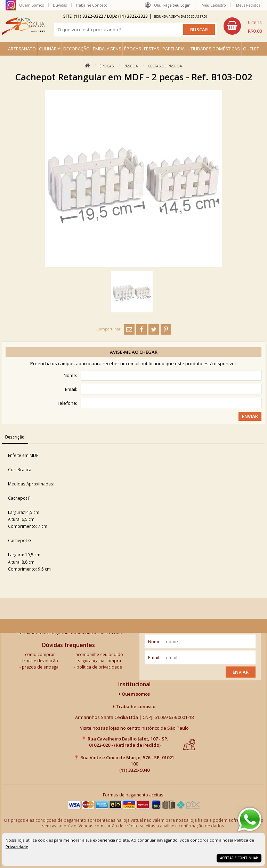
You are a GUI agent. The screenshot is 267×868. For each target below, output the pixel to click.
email (154, 657)
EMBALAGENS (107, 49)
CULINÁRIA (50, 49)
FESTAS (152, 49)
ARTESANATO (22, 49)
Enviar (241, 672)
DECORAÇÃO (76, 49)
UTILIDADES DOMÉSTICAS (214, 49)
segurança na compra (99, 661)
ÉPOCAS (133, 49)
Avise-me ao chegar (134, 352)
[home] (23, 26)
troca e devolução (40, 661)
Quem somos (134, 694)
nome (154, 641)
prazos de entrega (40, 667)
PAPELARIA (173, 49)
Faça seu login (177, 5)
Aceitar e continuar (239, 858)
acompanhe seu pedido (99, 654)
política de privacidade (99, 667)
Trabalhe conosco (134, 706)
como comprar (40, 654)
